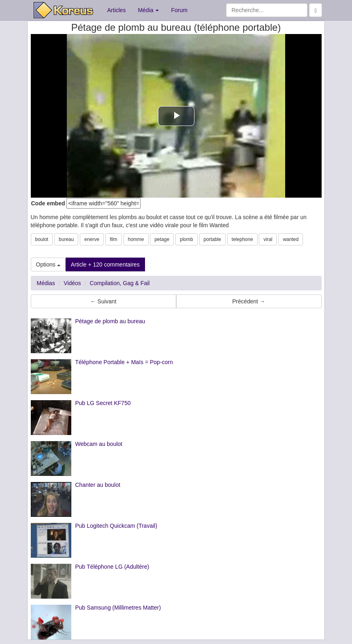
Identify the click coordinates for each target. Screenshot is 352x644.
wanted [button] (291, 239)
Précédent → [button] (249, 301)
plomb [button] (187, 239)
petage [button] (162, 239)
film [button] (114, 239)
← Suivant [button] (103, 301)
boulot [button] (42, 239)
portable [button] (212, 239)
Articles (117, 10)
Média (148, 10)
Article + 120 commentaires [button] (105, 264)
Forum (179, 10)
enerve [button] (92, 239)
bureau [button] (66, 239)
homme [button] (136, 239)
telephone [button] (242, 239)
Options (48, 264)
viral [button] (268, 239)
